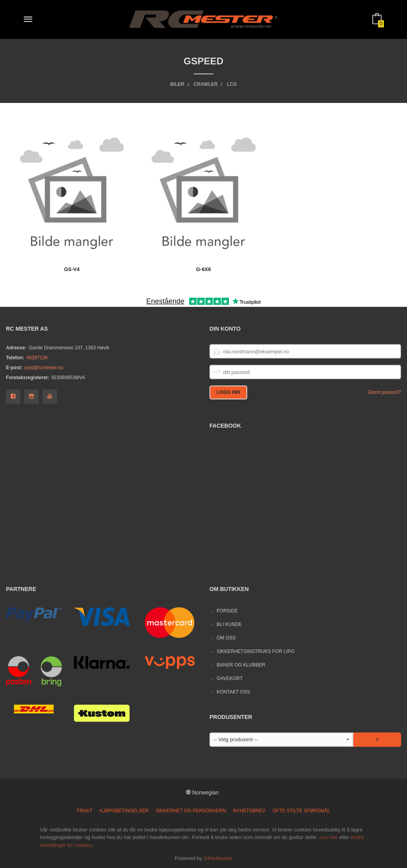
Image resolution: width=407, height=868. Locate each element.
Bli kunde (229, 624)
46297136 (37, 358)
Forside (227, 611)
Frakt (84, 811)
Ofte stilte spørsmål (301, 811)
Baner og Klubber (241, 665)
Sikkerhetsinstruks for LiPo (256, 651)
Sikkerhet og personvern (191, 811)
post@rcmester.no (44, 368)
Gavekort (230, 678)
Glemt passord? (384, 392)
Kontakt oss (233, 692)
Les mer (329, 837)
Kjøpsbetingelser (124, 811)
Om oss (226, 638)
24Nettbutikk (218, 858)
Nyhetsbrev (249, 811)
